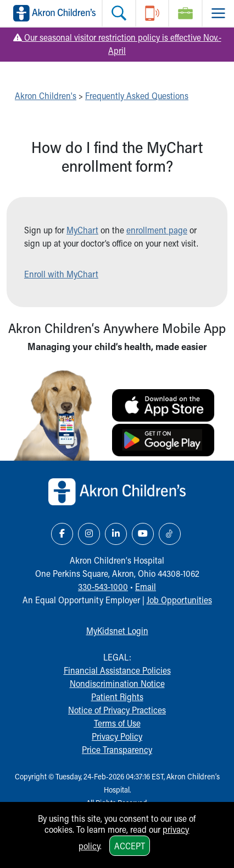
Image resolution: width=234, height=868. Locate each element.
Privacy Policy (117, 736)
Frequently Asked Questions (137, 95)
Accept (130, 846)
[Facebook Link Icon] (62, 534)
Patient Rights (117, 697)
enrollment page (157, 230)
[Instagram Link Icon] (89, 534)
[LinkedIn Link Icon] (116, 534)
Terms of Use (117, 723)
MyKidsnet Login (117, 630)
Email (146, 586)
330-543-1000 (103, 586)
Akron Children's (46, 95)
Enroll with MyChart (61, 274)
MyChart (82, 230)
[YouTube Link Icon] (143, 534)
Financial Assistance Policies (117, 670)
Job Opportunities (179, 600)
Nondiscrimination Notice (117, 683)
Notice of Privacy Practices (117, 710)
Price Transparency (117, 749)
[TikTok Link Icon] (170, 534)
